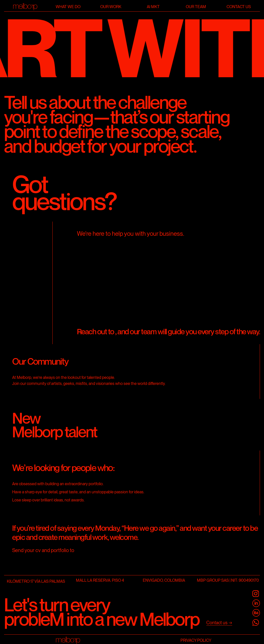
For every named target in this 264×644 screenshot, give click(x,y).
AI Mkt (153, 7)
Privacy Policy (196, 640)
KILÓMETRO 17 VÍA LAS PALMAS (36, 581)
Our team (196, 7)
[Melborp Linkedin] (256, 603)
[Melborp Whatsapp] (256, 622)
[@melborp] (256, 594)
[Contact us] (219, 623)
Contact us (239, 7)
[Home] (25, 7)
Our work (111, 7)
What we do (68, 7)
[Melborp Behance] (256, 613)
